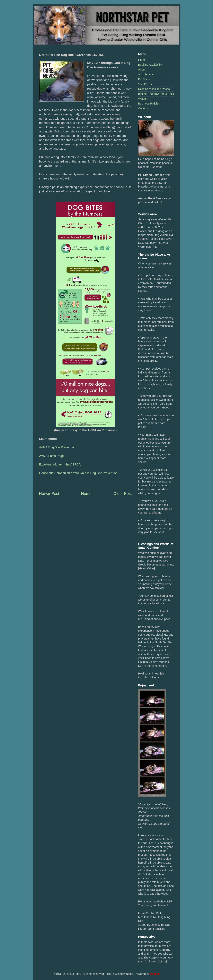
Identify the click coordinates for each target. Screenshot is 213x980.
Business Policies (149, 104)
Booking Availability (150, 65)
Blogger (155, 974)
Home (142, 60)
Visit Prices (145, 84)
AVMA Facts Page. (52, 456)
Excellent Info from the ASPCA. (60, 464)
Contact (143, 108)
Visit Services (146, 74)
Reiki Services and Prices (154, 89)
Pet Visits (144, 79)
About (142, 70)
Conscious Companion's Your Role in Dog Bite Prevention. (79, 473)
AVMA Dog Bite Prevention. (58, 447)
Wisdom (143, 99)
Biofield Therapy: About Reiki (156, 94)
